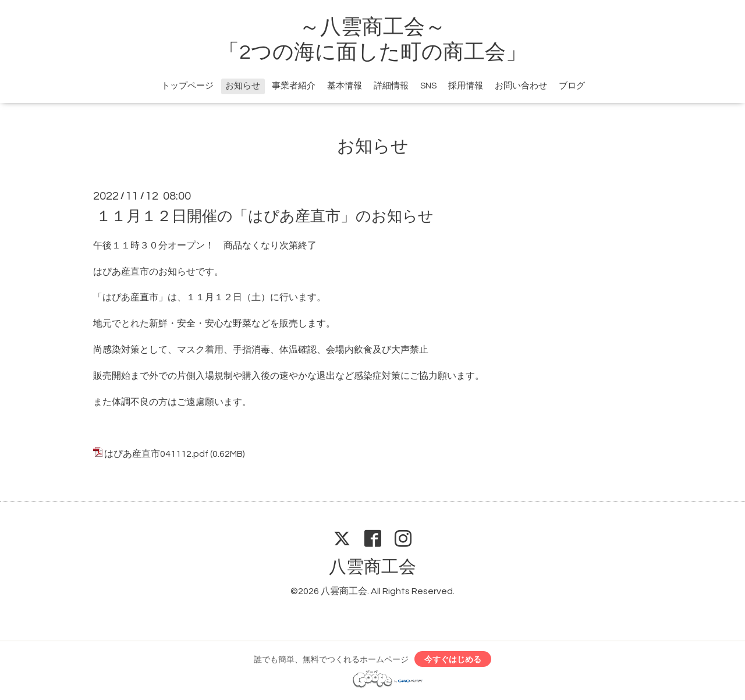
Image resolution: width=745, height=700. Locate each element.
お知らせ (243, 86)
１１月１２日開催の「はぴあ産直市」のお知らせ (265, 216)
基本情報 (345, 86)
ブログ (572, 86)
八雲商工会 (372, 567)
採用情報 (466, 86)
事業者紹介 (294, 86)
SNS (428, 86)
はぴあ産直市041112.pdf (156, 454)
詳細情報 (391, 86)
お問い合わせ (521, 86)
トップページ (187, 86)
